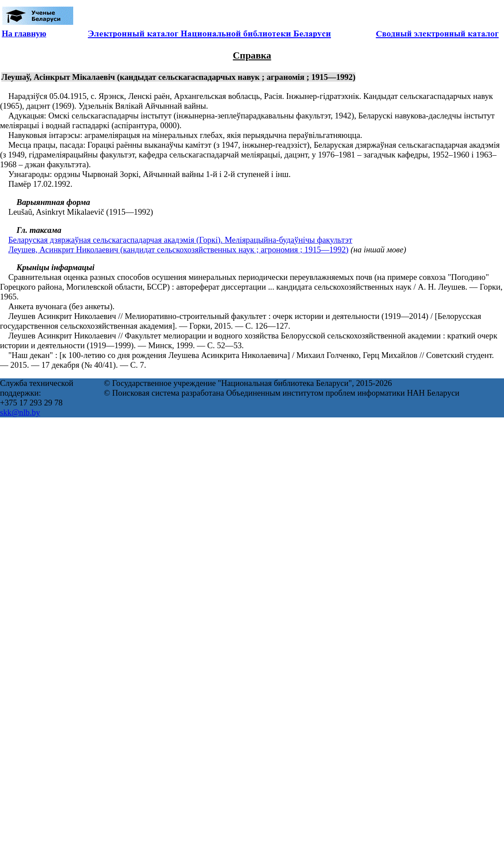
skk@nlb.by (20, 412)
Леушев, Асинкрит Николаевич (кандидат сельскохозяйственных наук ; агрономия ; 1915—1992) (179, 250)
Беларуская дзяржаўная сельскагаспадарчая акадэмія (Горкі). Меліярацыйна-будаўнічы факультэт (180, 240)
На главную (24, 33)
